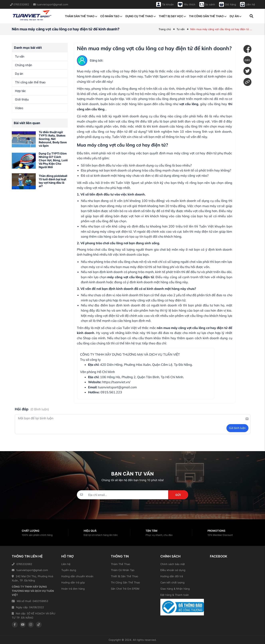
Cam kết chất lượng (172, 582)
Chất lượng (31, 531)
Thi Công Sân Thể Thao (125, 582)
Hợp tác (20, 91)
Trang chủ (165, 29)
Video (19, 108)
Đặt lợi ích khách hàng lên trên (101, 535)
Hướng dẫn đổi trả (172, 576)
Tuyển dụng (69, 570)
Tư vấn (181, 29)
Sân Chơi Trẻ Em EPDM (125, 589)
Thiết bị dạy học (172, 16)
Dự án (236, 16)
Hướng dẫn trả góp (73, 582)
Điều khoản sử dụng (173, 570)
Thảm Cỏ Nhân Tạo (123, 570)
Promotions (216, 531)
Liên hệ (66, 564)
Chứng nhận (24, 65)
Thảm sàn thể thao (81, 16)
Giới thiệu (22, 99)
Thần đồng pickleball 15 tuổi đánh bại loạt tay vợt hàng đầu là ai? (53, 181)
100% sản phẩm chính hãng (37, 535)
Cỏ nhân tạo (111, 16)
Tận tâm (151, 531)
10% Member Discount (220, 535)
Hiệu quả (90, 531)
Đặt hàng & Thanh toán (175, 595)
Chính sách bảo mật (173, 564)
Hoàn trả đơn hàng (73, 589)
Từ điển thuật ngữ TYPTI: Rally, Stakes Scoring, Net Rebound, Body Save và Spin (53, 139)
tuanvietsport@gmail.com (30, 570)
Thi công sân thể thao (208, 16)
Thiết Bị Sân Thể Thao (125, 576)
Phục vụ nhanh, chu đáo (159, 535)
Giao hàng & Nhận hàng (175, 589)
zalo (247, 60)
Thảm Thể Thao (121, 564)
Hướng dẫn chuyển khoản (77, 576)
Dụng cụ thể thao (141, 16)
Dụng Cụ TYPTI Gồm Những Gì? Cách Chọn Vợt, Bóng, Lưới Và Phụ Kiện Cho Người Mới (53, 160)
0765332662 (22, 564)
